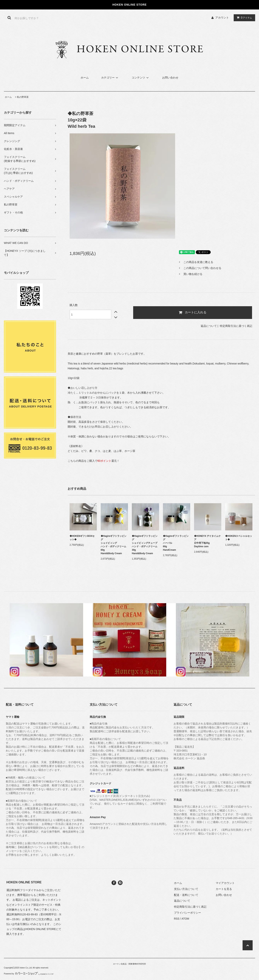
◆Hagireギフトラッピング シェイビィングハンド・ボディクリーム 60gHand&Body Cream (114, 545)
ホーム (85, 78)
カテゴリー (110, 78)
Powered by (29, 974)
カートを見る (224, 889)
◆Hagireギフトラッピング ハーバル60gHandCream (176, 543)
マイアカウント (225, 883)
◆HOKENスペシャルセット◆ (239, 538)
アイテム (244, 18)
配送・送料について (186, 895)
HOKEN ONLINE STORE (41, 929)
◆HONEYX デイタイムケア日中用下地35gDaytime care (207, 541)
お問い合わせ (170, 78)
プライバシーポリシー (187, 913)
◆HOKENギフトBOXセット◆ (82, 538)
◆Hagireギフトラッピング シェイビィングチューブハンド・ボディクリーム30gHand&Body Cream (145, 545)
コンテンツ (141, 78)
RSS (177, 919)
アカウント (222, 18)
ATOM (185, 919)
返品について (209, 326)
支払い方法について (186, 889)
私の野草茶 (23, 97)
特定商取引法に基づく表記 (236, 326)
